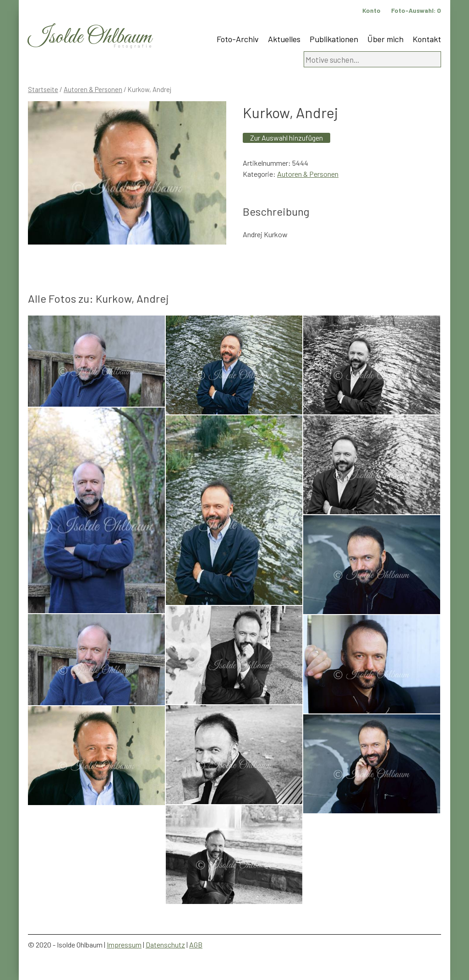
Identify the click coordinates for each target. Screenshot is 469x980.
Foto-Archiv (238, 39)
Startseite (43, 89)
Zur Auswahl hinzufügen (286, 138)
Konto (371, 10)
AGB (196, 945)
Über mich (385, 39)
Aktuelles (284, 39)
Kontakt (427, 39)
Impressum (124, 945)
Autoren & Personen (93, 89)
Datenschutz (165, 945)
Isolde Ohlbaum (90, 37)
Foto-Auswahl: (416, 10)
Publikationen (334, 39)
